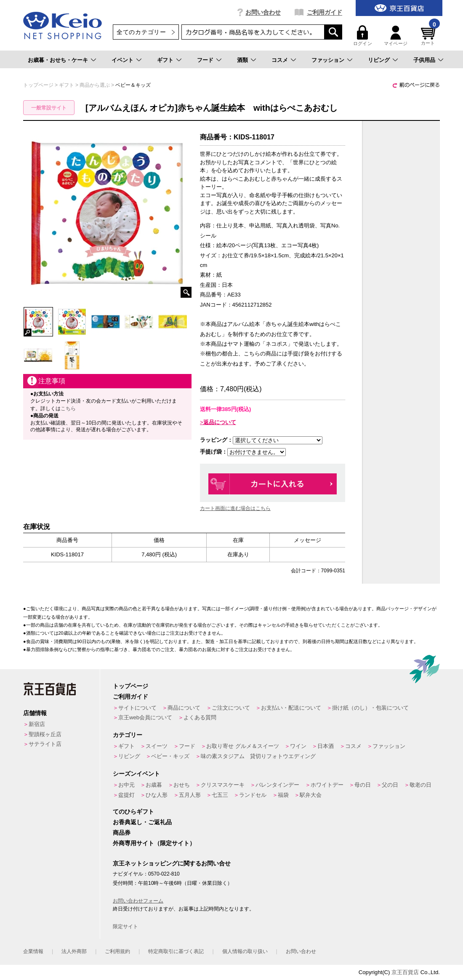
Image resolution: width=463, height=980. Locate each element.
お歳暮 (154, 785)
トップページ (130, 686)
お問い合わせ (263, 12)
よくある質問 (200, 717)
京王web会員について (145, 717)
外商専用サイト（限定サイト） (154, 843)
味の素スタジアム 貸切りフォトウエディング (258, 756)
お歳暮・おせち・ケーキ (58, 60)
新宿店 (37, 724)
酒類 (242, 60)
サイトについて (137, 708)
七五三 (220, 795)
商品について (184, 708)
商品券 (122, 833)
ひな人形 (157, 795)
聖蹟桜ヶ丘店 (45, 734)
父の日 (390, 785)
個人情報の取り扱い (245, 951)
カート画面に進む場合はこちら (235, 508)
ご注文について (231, 708)
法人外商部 (74, 951)
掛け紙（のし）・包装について (370, 708)
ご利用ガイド (325, 12)
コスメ (280, 60)
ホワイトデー (327, 785)
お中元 (126, 785)
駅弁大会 (311, 795)
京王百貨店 (405, 972)
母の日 (363, 785)
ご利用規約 (117, 951)
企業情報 (33, 951)
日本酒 (326, 746)
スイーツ (157, 746)
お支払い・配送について (291, 708)
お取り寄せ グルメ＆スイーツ (243, 746)
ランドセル (253, 795)
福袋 (283, 795)
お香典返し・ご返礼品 (142, 822)
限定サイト (125, 927)
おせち (182, 785)
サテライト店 (45, 744)
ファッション (328, 60)
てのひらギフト (133, 812)
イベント (122, 60)
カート (429, 36)
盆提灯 (126, 795)
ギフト (165, 60)
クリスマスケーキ (223, 785)
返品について (220, 422)
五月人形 (190, 795)
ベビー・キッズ (170, 756)
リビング (379, 60)
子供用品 (424, 60)
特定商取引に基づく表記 (176, 951)
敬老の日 (420, 785)
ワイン (298, 746)
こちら (68, 409)
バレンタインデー (277, 785)
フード (205, 60)
